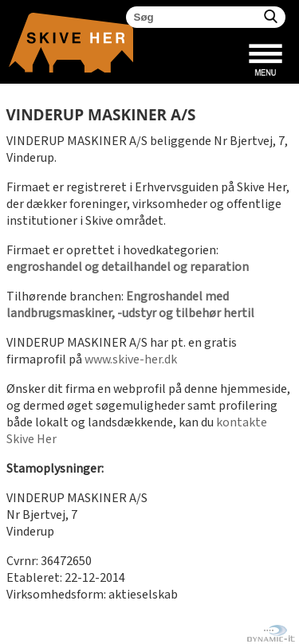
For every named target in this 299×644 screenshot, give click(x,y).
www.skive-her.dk (131, 360)
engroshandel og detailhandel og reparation (128, 267)
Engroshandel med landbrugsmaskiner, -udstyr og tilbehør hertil (130, 305)
